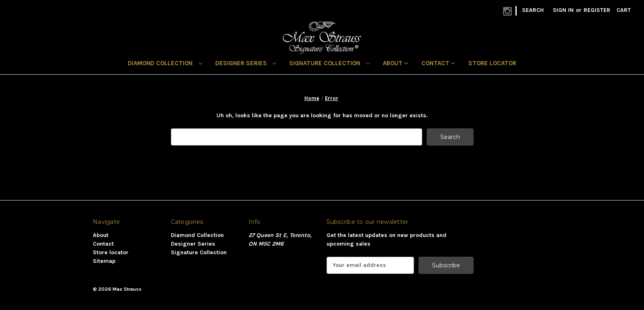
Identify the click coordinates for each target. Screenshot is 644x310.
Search (533, 10)
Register (597, 10)
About (396, 63)
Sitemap (104, 261)
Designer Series (246, 63)
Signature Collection (329, 63)
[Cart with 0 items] (624, 10)
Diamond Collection (165, 63)
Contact (438, 63)
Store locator (492, 63)
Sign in (563, 10)
